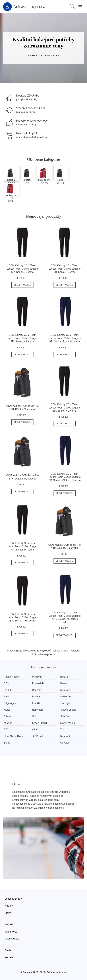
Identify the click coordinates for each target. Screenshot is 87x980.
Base (7, 697)
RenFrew (65, 690)
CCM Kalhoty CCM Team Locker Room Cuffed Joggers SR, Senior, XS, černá (23, 338)
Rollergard (38, 710)
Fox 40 (36, 703)
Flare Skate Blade (14, 736)
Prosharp (37, 697)
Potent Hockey (12, 677)
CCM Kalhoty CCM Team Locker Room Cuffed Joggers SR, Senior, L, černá (64, 269)
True (63, 730)
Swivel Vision (68, 723)
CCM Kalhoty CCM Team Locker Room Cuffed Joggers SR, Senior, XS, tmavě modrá (65, 477)
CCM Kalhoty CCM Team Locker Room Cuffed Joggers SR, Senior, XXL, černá (23, 617)
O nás (8, 950)
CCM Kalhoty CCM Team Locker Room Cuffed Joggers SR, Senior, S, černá (23, 269)
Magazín (9, 925)
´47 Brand (37, 736)
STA (6, 730)
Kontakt (9, 957)
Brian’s (64, 677)
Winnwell (37, 677)
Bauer (64, 683)
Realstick (65, 736)
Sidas (7, 743)
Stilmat (8, 716)
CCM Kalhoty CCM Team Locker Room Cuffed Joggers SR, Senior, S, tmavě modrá (64, 338)
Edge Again (10, 703)
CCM (7, 683)
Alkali (35, 730)
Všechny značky (14, 899)
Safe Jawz (66, 716)
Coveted (65, 743)
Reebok (36, 690)
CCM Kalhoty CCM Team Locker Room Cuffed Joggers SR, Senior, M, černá (23, 546)
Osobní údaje (12, 939)
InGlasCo (66, 697)
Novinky (9, 906)
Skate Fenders (68, 710)
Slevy (8, 913)
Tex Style (65, 703)
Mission (8, 723)
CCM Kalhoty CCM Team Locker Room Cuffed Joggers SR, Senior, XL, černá (64, 408)
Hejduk (8, 690)
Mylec (7, 710)
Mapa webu (11, 932)
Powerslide (38, 683)
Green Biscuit (39, 723)
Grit (34, 716)
